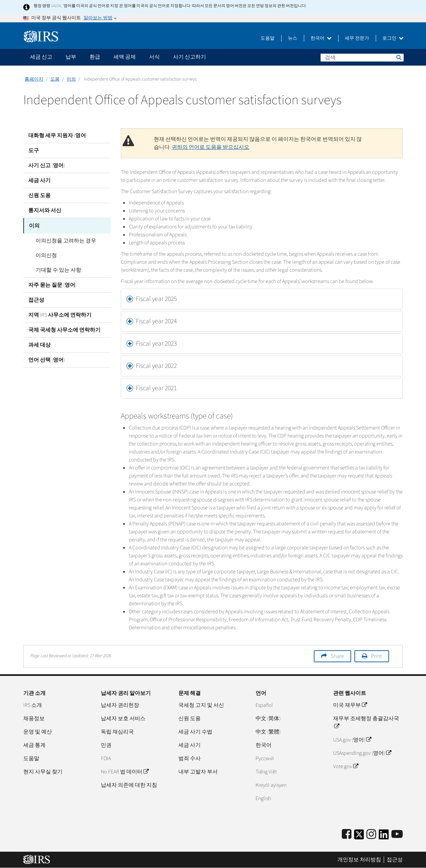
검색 (398, 57)
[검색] (362, 58)
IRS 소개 (33, 705)
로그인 (393, 38)
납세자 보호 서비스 (123, 719)
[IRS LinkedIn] (384, 837)
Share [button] (337, 656)
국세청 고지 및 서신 (201, 705)
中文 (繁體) (268, 732)
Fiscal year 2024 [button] (156, 321)
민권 (106, 745)
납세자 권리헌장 (120, 705)
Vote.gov (346, 766)
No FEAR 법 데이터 (125, 772)
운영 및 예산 (38, 732)
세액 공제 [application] (125, 57)
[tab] (262, 299)
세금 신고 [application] (41, 57)
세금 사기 (39, 180)
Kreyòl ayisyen (271, 785)
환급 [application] (95, 57)
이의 (71, 79)
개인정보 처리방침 (359, 860)
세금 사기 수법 (195, 732)
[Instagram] (371, 835)
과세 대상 (39, 344)
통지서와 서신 (45, 210)
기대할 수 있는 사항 (56, 269)
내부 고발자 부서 (198, 772)
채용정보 (34, 719)
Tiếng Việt (266, 772)
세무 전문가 (357, 38)
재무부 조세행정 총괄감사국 (366, 723)
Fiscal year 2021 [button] (156, 388)
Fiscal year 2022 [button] (156, 366)
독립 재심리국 (117, 732)
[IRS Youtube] (397, 835)
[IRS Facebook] (347, 835)
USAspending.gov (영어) (362, 753)
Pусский (265, 758)
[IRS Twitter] (359, 837)
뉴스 (293, 38)
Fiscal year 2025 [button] (156, 299)
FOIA (106, 758)
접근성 (36, 299)
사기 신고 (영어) (47, 165)
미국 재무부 (350, 705)
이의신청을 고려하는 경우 (64, 240)
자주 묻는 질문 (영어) (52, 284)
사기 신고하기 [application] (190, 57)
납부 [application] (71, 57)
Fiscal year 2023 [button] (156, 344)
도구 (34, 150)
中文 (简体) (268, 719)
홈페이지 (34, 79)
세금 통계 (34, 745)
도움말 (268, 38)
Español (264, 705)
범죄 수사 (190, 758)
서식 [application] (154, 57)
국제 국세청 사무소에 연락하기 (64, 329)
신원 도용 (39, 195)
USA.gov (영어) (352, 740)
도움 (55, 79)
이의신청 (44, 255)
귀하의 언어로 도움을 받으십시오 (211, 147)
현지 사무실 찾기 (43, 772)
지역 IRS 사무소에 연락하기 (60, 314)
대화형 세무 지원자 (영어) (58, 136)
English (263, 798)
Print (376, 656)
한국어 (321, 38)
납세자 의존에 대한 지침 (129, 785)
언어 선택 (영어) (47, 359)
